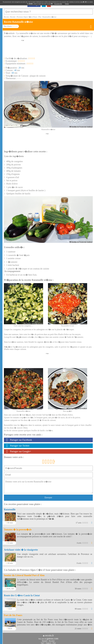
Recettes (52, 640)
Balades (45, 640)
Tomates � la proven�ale (18, 528)
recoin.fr (49, 634)
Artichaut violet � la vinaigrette (21, 548)
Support (48, 642)
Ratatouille (10, 508)
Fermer (67, 4)
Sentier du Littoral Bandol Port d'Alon (24, 574)
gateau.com (52, 637)
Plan (54, 642)
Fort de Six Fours (13, 614)
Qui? (43, 642)
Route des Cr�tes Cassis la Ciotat (22, 594)
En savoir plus (58, 4)
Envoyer (48, 496)
